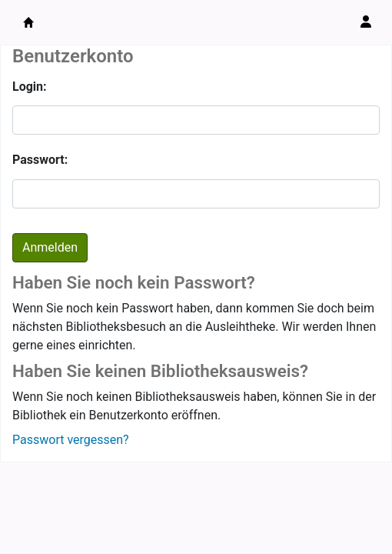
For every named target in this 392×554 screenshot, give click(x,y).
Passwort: (40, 160)
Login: (30, 87)
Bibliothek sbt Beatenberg (28, 22)
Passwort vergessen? (71, 440)
